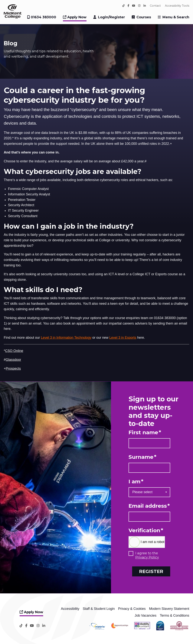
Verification (146, 530)
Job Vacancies (146, 615)
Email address (149, 506)
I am (136, 482)
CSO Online (14, 351)
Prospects (13, 369)
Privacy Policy (147, 557)
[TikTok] (124, 6)
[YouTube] (134, 6)
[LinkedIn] (145, 6)
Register (151, 571)
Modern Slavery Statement (169, 609)
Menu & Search (176, 17)
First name (145, 432)
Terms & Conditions (175, 615)
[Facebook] (128, 6)
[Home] (13, 17)
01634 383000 (42, 17)
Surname (142, 457)
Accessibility (70, 609)
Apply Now (75, 17)
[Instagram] (139, 6)
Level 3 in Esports (123, 338)
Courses (144, 17)
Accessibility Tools (177, 6)
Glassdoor (13, 360)
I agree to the (147, 555)
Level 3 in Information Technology (66, 338)
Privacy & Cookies (132, 609)
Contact (155, 6)
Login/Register (111, 17)
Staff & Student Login (99, 609)
